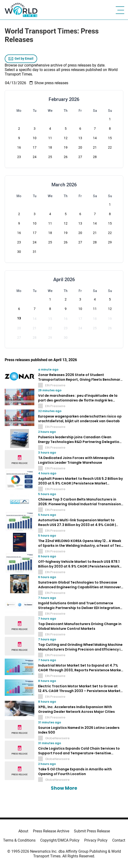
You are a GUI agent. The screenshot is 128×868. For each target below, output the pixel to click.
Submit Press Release (92, 831)
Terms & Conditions (19, 840)
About (23, 831)
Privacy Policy (96, 840)
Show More (64, 788)
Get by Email (21, 59)
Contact (119, 840)
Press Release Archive (51, 831)
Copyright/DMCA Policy (60, 840)
